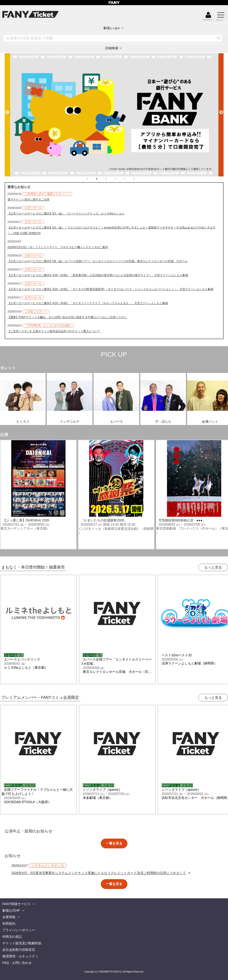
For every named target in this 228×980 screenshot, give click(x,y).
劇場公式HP (11, 910)
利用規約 (9, 924)
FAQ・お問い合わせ (17, 963)
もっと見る (213, 567)
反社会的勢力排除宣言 (19, 950)
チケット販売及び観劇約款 (22, 943)
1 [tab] (92, 179)
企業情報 (9, 917)
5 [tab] (129, 179)
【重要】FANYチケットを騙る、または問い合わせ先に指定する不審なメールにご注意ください (67, 317)
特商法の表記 (12, 937)
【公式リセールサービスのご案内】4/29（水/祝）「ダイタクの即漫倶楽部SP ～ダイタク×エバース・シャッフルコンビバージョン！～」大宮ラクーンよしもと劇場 (110, 289)
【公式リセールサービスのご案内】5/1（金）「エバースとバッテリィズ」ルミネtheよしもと (66, 214)
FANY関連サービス (16, 904)
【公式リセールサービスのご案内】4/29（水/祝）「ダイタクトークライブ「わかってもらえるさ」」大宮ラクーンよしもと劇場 (88, 303)
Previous (7, 110)
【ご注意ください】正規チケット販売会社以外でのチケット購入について (54, 331)
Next (221, 110)
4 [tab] (120, 179)
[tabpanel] (114, 115)
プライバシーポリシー (19, 930)
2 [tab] (101, 179)
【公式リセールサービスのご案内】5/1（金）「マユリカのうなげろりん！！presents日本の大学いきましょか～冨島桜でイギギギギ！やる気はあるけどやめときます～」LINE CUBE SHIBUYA (112, 230)
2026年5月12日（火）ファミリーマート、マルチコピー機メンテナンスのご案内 (58, 247)
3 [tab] (111, 179)
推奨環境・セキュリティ (20, 956)
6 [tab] (139, 179)
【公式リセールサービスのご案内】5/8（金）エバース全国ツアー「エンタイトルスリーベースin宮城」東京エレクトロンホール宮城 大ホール (98, 261)
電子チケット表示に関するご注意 (29, 200)
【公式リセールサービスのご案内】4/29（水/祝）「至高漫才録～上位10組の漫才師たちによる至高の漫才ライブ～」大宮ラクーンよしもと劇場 (98, 275)
